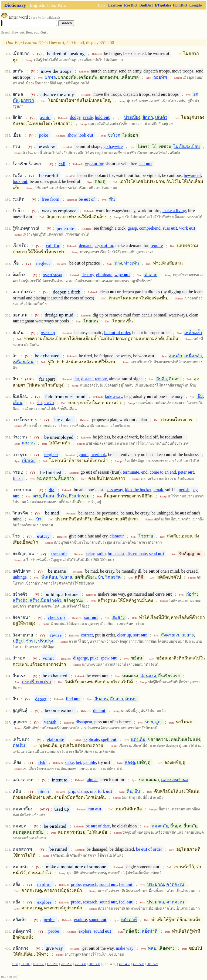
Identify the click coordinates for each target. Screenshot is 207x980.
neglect (43, 263)
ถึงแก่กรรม (79, 496)
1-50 (15, 964)
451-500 (139, 964)
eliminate (104, 275)
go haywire (113, 146)
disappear (84, 722)
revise (56, 635)
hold (102, 118)
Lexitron (115, 5)
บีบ (137, 791)
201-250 (67, 964)
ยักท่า (148, 118)
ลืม (200, 396)
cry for (94, 164)
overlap (48, 332)
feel (126, 884)
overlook (98, 455)
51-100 (25, 964)
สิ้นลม (49, 496)
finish (18, 478)
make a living (174, 211)
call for (53, 246)
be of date (98, 826)
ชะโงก (114, 135)
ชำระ (31, 641)
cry (43, 536)
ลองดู (130, 762)
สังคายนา (170, 635)
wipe (122, 275)
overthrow (52, 275)
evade (88, 118)
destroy (88, 275)
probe (76, 884)
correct (87, 635)
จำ (39, 403)
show (72, 135)
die (52, 490)
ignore (83, 455)
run (95, 809)
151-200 (52, 964)
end (144, 472)
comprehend (150, 228)
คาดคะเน (175, 884)
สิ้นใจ (62, 496)
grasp (132, 228)
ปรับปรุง (46, 641)
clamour (117, 536)
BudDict (146, 5)
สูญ (158, 722)
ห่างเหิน (132, 263)
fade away (113, 396)
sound (108, 884)
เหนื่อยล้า (193, 356)
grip (72, 791)
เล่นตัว (161, 118)
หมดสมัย (160, 826)
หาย (149, 722)
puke (94, 658)
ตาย (37, 496)
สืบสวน (101, 699)
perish (184, 490)
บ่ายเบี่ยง (132, 118)
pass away (114, 490)
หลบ (152, 948)
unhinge (20, 577)
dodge (75, 118)
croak (158, 490)
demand (86, 246)
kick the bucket (138, 490)
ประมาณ (156, 884)
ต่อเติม (19, 745)
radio (101, 554)
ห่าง (118, 263)
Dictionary (15, 5)
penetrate (65, 228)
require (157, 246)
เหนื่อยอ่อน (23, 362)
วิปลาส (66, 577)
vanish (50, 722)
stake (69, 762)
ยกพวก (27, 100)
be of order (117, 333)
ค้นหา (131, 699)
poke (43, 135)
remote (101, 379)
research (90, 884)
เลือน (18, 403)
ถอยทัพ (160, 77)
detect (41, 699)
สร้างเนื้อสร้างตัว (45, 600)
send (157, 554)
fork (105, 791)
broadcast (116, 554)
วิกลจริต (113, 577)
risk (42, 762)
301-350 (94, 964)
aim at (92, 780)
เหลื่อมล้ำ (193, 333)
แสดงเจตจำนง (174, 780)
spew (109, 658)
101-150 (39, 964)
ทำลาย (151, 275)
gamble (90, 762)
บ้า (39, 519)
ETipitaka (163, 5)
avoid (45, 117)
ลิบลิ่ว (162, 379)
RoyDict (131, 5)
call (62, 164)
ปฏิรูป (18, 641)
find (73, 699)
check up (56, 617)
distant (87, 379)
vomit (48, 658)
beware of (192, 175)
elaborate (55, 739)
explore (44, 884)
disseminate (137, 554)
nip (93, 791)
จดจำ (49, 403)
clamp (83, 791)
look (86, 135)
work (187, 228)
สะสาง (118, 617)
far (77, 379)
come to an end (163, 472)
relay (91, 554)
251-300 (81, 964)
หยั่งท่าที (129, 920)
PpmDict (180, 5)
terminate (131, 472)
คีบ (129, 791)
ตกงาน (28, 443)
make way (125, 948)
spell (109, 739)
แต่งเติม (138, 739)
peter (186, 472)
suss (170, 228)
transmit (59, 554)
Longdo (195, 5)
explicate (91, 739)
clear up (124, 635)
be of (87, 199)
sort (91, 617)
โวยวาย (146, 536)
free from (50, 199)
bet (79, 762)
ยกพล (50, 77)
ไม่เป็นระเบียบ (187, 146)
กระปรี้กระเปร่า (36, 682)
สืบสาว (117, 699)
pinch (44, 791)
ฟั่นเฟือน (49, 577)
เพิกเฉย (29, 461)
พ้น (112, 199)
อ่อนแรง (148, 676)
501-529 (152, 964)
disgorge (81, 658)
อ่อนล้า (175, 356)
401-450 (125, 964)
